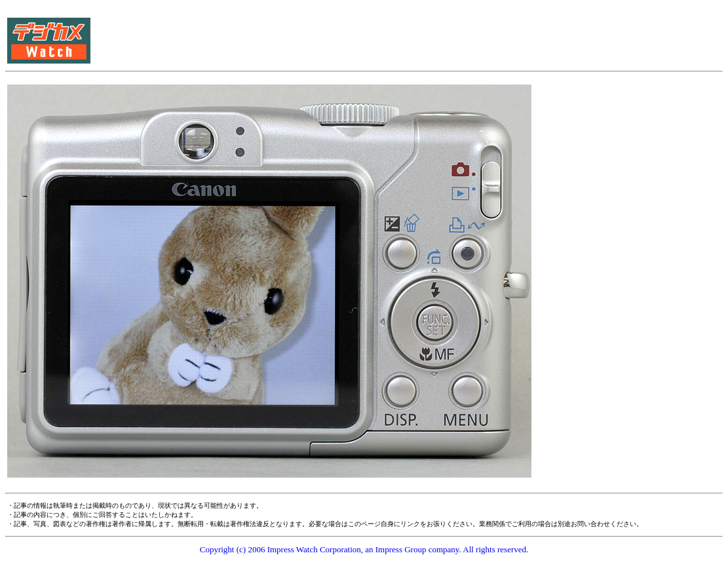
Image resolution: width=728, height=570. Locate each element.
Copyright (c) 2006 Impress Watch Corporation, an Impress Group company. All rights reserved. (364, 549)
